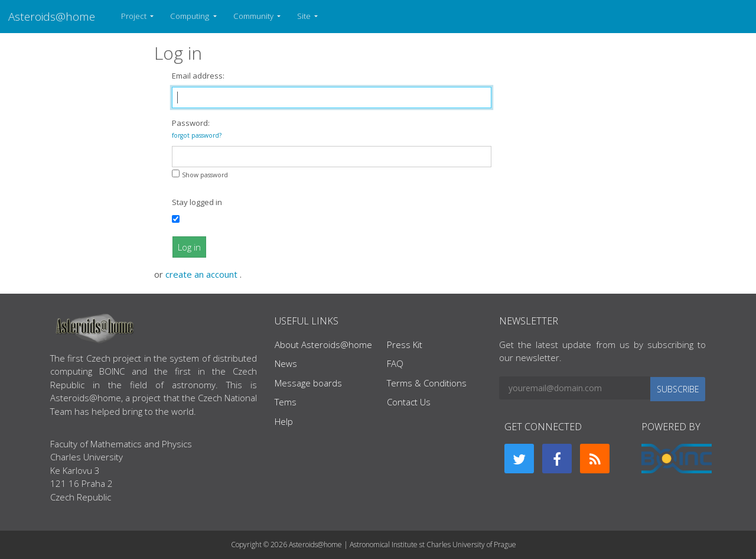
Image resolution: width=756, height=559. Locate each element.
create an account (203, 274)
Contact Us (409, 402)
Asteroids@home (52, 16)
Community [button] (254, 16)
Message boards (308, 383)
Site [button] (305, 16)
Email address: (198, 76)
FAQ (395, 363)
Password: (197, 129)
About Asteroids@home (323, 344)
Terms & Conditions (427, 383)
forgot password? (197, 135)
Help (284, 421)
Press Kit (405, 344)
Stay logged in (197, 202)
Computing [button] (190, 16)
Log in (189, 247)
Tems (286, 402)
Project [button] (135, 16)
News (286, 363)
